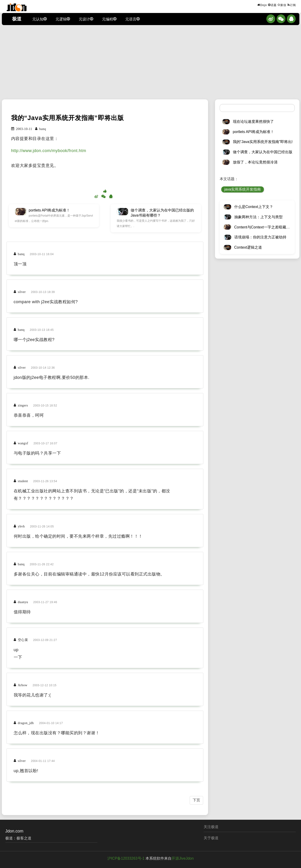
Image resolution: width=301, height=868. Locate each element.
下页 (196, 800)
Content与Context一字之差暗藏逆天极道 (268, 227)
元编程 (109, 19)
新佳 (282, 5)
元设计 (86, 19)
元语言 (132, 19)
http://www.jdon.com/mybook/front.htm (49, 151)
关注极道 (211, 827)
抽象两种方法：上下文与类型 (258, 217)
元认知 (40, 19)
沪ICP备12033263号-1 (126, 858)
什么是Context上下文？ (254, 207)
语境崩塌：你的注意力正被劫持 (260, 237)
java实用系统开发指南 (243, 189)
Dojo (262, 5)
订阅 (292, 5)
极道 (17, 19)
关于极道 (211, 838)
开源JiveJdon (183, 858)
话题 (272, 5)
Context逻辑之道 (248, 247)
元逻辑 (63, 19)
